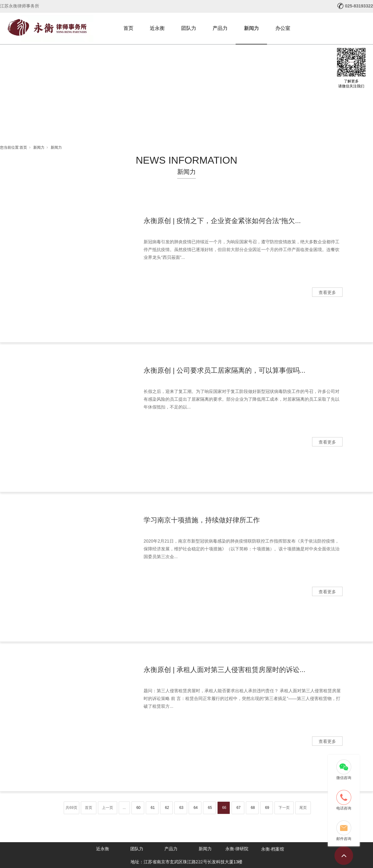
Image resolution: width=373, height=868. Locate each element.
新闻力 (251, 28)
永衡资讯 (205, 861)
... (124, 808)
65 (210, 808)
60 (138, 808)
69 (267, 808)
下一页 (284, 808)
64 (196, 808)
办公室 (283, 28)
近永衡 (157, 28)
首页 (128, 28)
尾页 (303, 808)
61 (153, 808)
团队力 (189, 28)
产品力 (220, 28)
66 (224, 808)
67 (239, 808)
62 (167, 808)
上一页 (108, 808)
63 (181, 808)
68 (253, 808)
